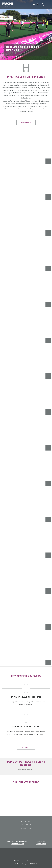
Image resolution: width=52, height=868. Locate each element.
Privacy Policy (26, 828)
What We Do (26, 825)
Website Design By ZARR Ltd (26, 864)
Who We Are (26, 821)
